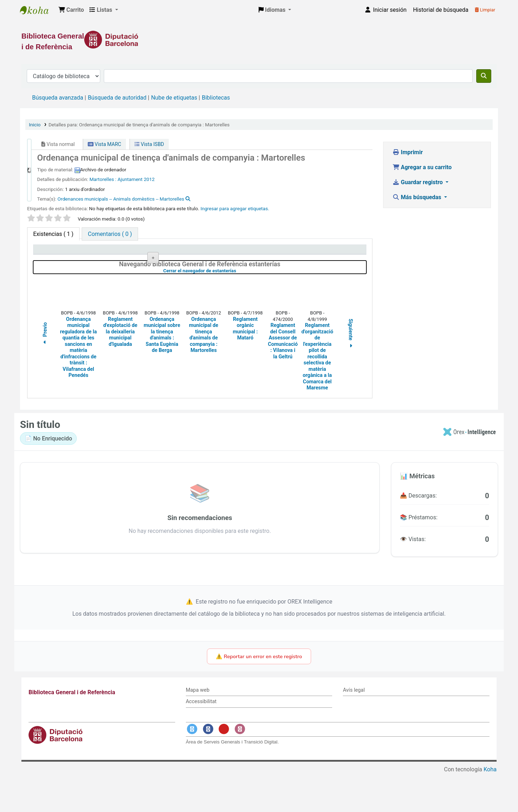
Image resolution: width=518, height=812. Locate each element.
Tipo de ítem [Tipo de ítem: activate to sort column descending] (52, 253)
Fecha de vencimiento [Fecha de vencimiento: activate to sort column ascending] (329, 253)
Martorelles (102, 179)
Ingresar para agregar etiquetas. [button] (235, 208)
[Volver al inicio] (497, 790)
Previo (45, 372)
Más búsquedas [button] (418, 197)
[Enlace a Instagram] (240, 767)
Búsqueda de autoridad (117, 98)
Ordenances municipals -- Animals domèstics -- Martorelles (121, 199)
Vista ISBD (149, 144)
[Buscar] (484, 76)
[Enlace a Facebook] (208, 767)
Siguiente (351, 372)
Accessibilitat (201, 740)
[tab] (110, 234)
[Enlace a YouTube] (224, 767)
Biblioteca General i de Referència (38, 10)
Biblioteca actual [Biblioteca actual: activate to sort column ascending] (124, 253)
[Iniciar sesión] (385, 10)
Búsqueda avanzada (58, 98)
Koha (490, 808)
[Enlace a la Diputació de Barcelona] (259, 40)
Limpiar (485, 10)
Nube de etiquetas (174, 98)
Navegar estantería (194, 276)
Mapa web (198, 728)
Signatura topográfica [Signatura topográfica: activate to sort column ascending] (196, 253)
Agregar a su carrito (422, 167)
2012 (149, 179)
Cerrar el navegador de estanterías (238, 309)
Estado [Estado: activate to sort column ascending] (245, 253)
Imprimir (408, 152)
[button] (71, 10)
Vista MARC (105, 144)
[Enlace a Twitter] (192, 767)
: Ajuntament (129, 179)
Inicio (35, 125)
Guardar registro (418, 182)
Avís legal (354, 728)
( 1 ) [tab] (53, 234)
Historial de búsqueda (441, 10)
